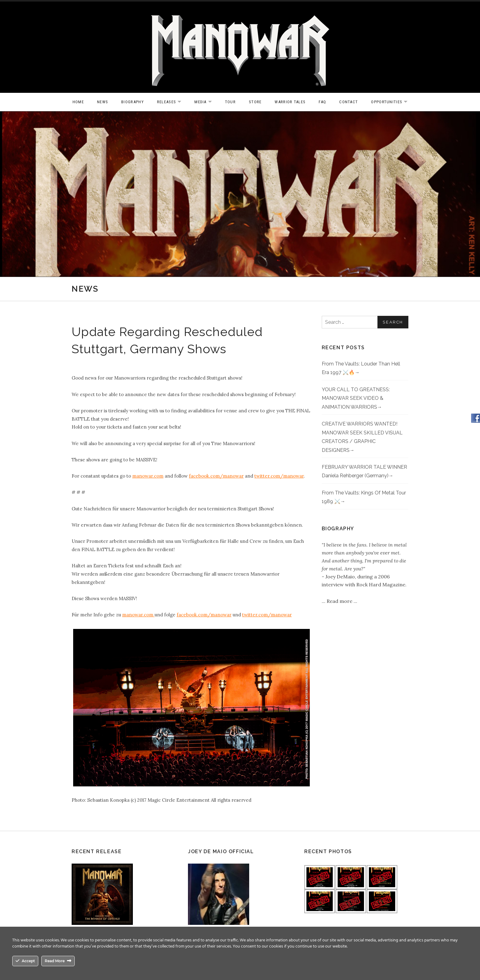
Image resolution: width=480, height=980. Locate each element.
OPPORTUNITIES (392, 102)
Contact (349, 102)
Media (206, 102)
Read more (340, 601)
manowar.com (148, 476)
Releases (172, 102)
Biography (133, 102)
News (103, 102)
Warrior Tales (290, 102)
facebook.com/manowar (216, 476)
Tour (230, 102)
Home (78, 102)
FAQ (322, 102)
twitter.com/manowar (279, 476)
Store (255, 102)
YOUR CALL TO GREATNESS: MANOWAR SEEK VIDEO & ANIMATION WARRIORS (356, 398)
